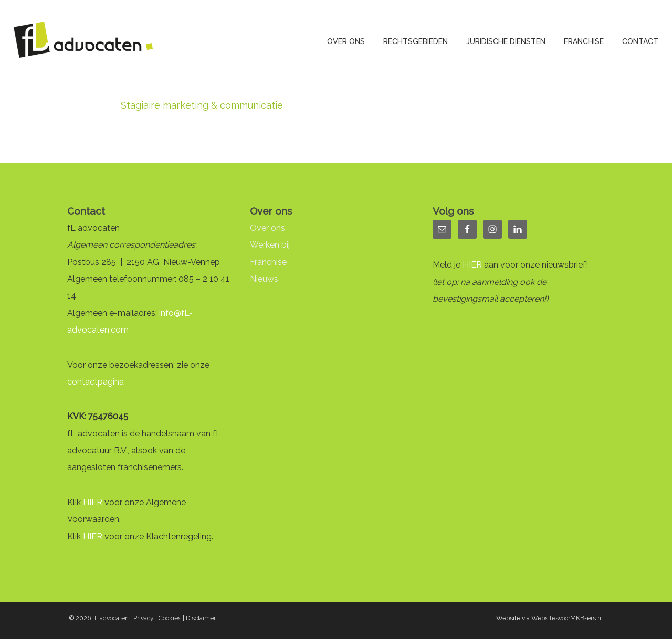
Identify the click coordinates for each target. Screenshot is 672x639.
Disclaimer (201, 618)
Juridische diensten (506, 41)
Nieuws (264, 279)
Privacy (144, 618)
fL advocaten (111, 618)
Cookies (170, 618)
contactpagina (96, 382)
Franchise (584, 41)
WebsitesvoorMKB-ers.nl (567, 618)
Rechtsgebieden (416, 41)
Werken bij (270, 245)
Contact (640, 41)
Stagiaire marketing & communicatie (202, 105)
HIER (93, 502)
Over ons (346, 41)
